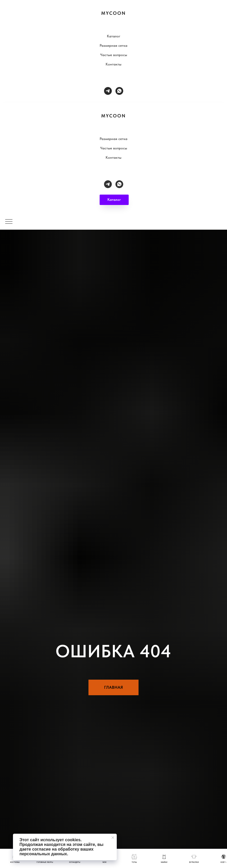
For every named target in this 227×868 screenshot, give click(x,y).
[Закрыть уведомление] (113, 838)
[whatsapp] (119, 91)
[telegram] (108, 91)
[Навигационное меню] (9, 222)
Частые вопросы (114, 55)
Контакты (114, 64)
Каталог (114, 36)
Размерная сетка (114, 45)
